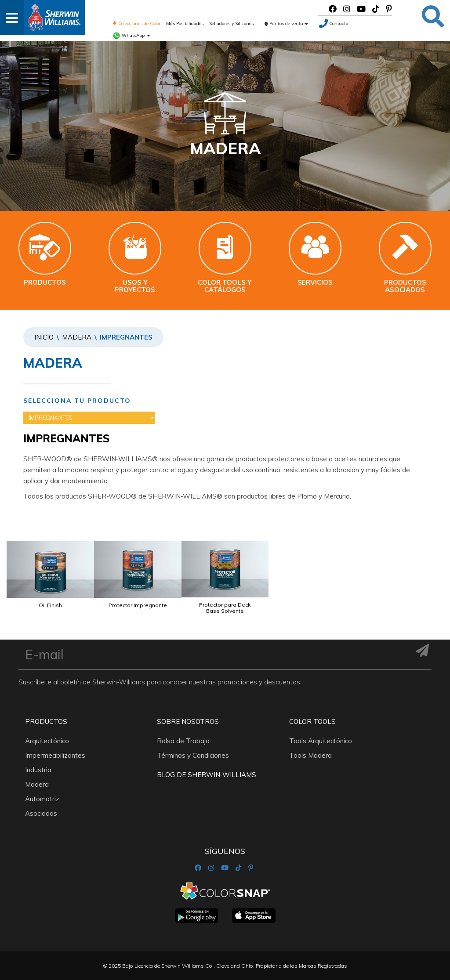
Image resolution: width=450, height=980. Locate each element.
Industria (38, 770)
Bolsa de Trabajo (183, 741)
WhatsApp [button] (131, 35)
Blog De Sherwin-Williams (207, 775)
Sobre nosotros (188, 721)
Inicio (44, 337)
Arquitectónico (47, 741)
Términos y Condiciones (193, 755)
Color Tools (312, 721)
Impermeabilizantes (55, 755)
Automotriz (42, 799)
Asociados (41, 813)
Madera (77, 337)
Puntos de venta (286, 24)
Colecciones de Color (136, 24)
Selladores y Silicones (231, 24)
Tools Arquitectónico (321, 741)
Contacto (334, 24)
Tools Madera (310, 755)
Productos (46, 721)
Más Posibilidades (185, 24)
